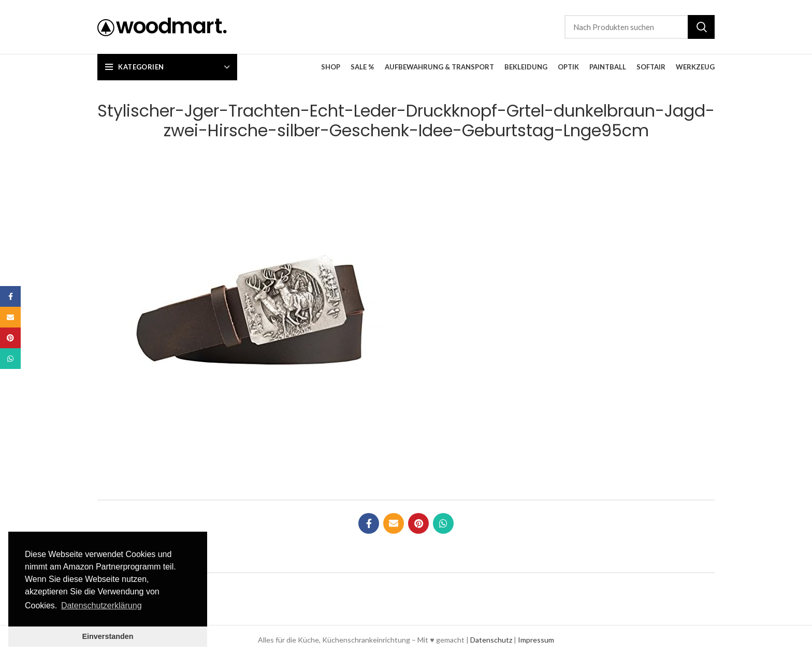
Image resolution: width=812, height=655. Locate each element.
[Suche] (640, 27)
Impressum (536, 640)
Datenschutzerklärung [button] (102, 606)
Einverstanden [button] (107, 636)
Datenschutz (491, 640)
